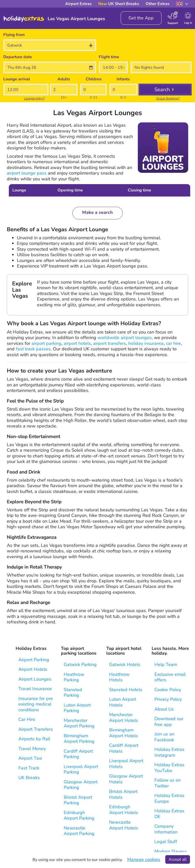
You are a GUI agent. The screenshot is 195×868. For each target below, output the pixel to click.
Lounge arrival (17, 79)
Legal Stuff (166, 842)
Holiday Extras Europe (169, 798)
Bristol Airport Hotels (123, 794)
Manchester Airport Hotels (124, 717)
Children (94, 79)
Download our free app (169, 722)
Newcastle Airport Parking (79, 831)
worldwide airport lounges (125, 338)
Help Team (166, 665)
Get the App (141, 18)
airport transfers (110, 343)
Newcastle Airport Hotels (124, 825)
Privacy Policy (168, 699)
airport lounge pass (27, 173)
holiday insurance (146, 343)
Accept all (178, 859)
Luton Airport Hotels (123, 702)
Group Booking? (168, 98)
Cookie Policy (168, 690)
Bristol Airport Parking (78, 800)
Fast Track (29, 768)
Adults (64, 79)
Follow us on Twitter (168, 783)
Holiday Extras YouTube (169, 768)
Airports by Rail (34, 739)
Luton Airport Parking (77, 708)
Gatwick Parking (80, 665)
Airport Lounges (35, 679)
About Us (164, 709)
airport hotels (77, 343)
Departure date (18, 57)
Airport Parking (34, 660)
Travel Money (32, 749)
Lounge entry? (34, 98)
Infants (123, 79)
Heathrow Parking (74, 677)
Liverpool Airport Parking (81, 769)
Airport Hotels (33, 669)
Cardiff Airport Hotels (124, 748)
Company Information (166, 829)
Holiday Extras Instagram (169, 752)
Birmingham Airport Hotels (124, 733)
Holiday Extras (24, 19)
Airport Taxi (30, 758)
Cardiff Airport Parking (78, 754)
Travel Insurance (35, 689)
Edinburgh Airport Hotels (124, 810)
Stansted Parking (73, 693)
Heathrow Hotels (119, 677)
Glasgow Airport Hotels (126, 779)
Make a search (97, 212)
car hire (173, 343)
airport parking (46, 343)
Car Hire (27, 720)
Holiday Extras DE (169, 814)
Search (162, 90)
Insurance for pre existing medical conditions (36, 704)
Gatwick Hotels (125, 665)
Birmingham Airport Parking (79, 739)
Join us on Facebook (164, 737)
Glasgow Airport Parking (81, 785)
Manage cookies (144, 860)
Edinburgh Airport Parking (79, 815)
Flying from (14, 35)
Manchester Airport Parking (79, 723)
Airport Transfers (36, 729)
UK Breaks (29, 778)
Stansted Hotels (126, 690)
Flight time (109, 57)
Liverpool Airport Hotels (126, 764)
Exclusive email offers (170, 677)
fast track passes (33, 349)
